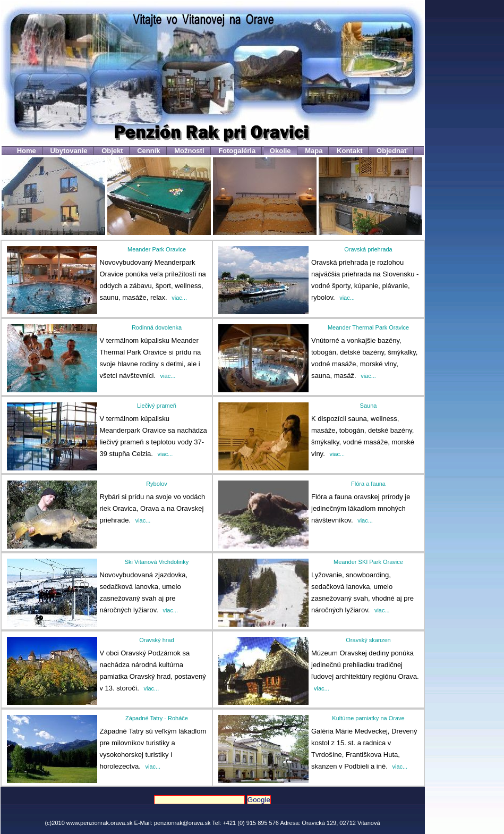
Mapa (314, 151)
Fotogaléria (237, 151)
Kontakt (349, 151)
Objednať (392, 151)
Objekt (112, 151)
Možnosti (189, 151)
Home (27, 151)
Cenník (148, 151)
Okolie (280, 151)
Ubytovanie (69, 151)
